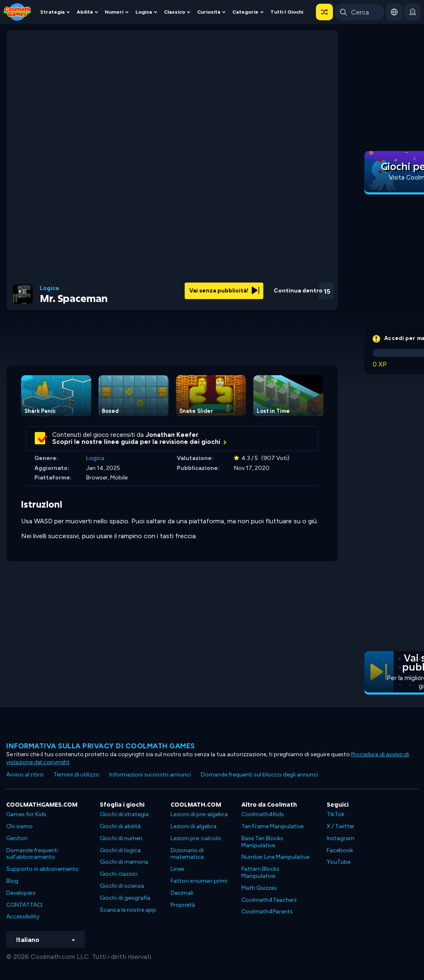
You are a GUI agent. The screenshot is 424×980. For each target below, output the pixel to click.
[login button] (412, 12)
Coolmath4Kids (263, 814)
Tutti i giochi (287, 12)
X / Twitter (341, 826)
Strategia (52, 12)
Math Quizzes (259, 888)
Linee (177, 869)
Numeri (114, 12)
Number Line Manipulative (275, 857)
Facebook (340, 850)
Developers (21, 893)
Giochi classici (119, 874)
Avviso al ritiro (25, 775)
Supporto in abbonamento (42, 869)
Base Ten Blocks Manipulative (262, 842)
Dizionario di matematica (187, 854)
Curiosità (209, 12)
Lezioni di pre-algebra (199, 814)
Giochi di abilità (120, 826)
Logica (144, 12)
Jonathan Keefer (172, 435)
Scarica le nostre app (128, 910)
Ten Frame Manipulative (272, 826)
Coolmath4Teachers (269, 900)
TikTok (336, 814)
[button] (324, 12)
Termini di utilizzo (76, 775)
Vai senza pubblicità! (224, 291)
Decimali (182, 893)
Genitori (17, 838)
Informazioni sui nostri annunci (150, 775)
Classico (175, 12)
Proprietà (183, 905)
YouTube (338, 862)
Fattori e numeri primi (199, 881)
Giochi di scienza (122, 886)
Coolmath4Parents (267, 912)
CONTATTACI (24, 905)
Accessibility (23, 917)
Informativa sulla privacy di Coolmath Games (101, 746)
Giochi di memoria (124, 862)
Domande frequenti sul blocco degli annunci (259, 775)
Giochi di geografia (125, 898)
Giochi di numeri (121, 838)
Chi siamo (19, 826)
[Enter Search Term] (359, 12)
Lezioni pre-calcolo (196, 838)
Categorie (245, 12)
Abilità (85, 12)
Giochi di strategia (124, 814)
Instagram (341, 838)
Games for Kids (26, 814)
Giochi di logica (120, 850)
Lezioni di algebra (194, 826)
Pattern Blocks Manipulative (260, 872)
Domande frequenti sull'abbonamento (32, 854)
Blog (12, 881)
